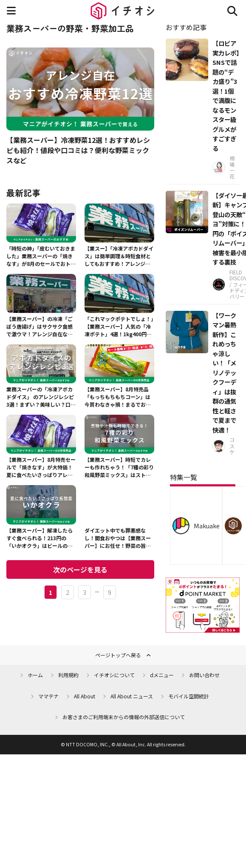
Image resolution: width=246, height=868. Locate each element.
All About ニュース (132, 696)
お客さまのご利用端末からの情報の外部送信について (124, 717)
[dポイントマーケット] (203, 627)
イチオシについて (114, 675)
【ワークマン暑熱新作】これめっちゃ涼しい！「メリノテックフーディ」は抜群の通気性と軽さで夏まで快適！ (224, 373)
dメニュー (162, 675)
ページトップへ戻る (118, 655)
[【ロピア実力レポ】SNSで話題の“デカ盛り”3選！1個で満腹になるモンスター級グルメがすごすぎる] (187, 60)
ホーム (35, 675)
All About (85, 696)
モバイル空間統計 (189, 696)
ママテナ (48, 696)
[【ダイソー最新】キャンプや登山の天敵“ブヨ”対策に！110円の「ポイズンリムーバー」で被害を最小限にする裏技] (187, 212)
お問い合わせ (204, 675)
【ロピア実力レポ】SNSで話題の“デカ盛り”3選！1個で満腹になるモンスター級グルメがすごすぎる (226, 96)
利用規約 (68, 675)
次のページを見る (80, 569)
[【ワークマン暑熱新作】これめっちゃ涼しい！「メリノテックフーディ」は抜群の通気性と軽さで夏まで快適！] (187, 332)
